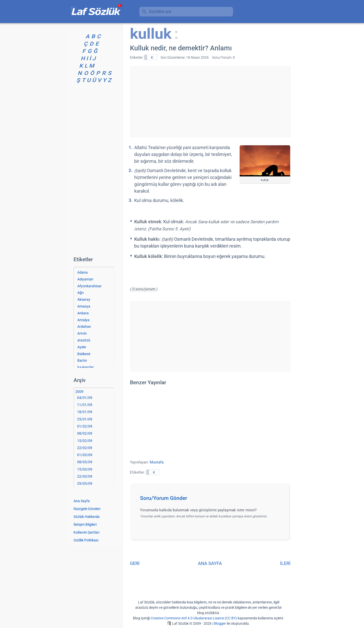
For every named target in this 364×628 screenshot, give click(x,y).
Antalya (83, 320)
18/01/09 (85, 412)
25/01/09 (85, 419)
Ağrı (81, 293)
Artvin (82, 333)
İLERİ (285, 563)
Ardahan (84, 327)
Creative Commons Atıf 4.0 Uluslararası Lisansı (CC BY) (194, 618)
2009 (79, 392)
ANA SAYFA (210, 563)
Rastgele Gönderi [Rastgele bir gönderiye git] (87, 509)
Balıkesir (84, 354)
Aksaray (84, 299)
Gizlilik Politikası (86, 540)
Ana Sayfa (82, 501)
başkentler (86, 367)
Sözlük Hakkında (87, 517)
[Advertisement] (210, 102)
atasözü (84, 340)
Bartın (82, 360)
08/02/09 (85, 433)
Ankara (83, 313)
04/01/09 (85, 398)
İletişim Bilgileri (85, 524)
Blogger (220, 623)
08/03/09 (85, 462)
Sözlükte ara (160, 12)
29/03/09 (85, 483)
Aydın (82, 347)
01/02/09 (85, 426)
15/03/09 (85, 469)
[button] (212, 500)
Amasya (84, 306)
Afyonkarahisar (89, 286)
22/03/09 (85, 476)
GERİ (135, 563)
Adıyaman (85, 279)
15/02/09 (85, 441)
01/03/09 (85, 455)
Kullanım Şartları (86, 532)
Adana (83, 272)
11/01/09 (85, 405)
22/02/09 (85, 448)
